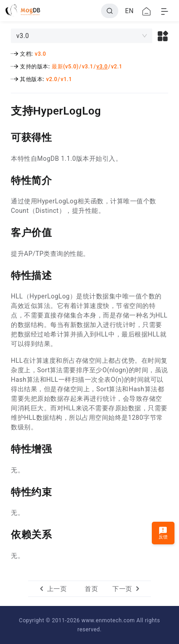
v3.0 (41, 54)
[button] (163, 36)
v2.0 (52, 79)
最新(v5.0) (65, 67)
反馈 (163, 533)
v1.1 (66, 79)
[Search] (110, 11)
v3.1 (88, 67)
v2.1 (117, 67)
